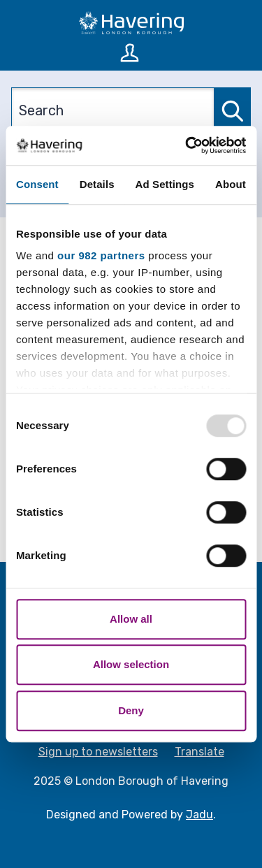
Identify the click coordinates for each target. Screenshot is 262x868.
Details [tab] (97, 184)
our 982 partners (101, 255)
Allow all (131, 619)
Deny (131, 710)
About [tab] (231, 184)
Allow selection (131, 664)
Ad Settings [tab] (165, 184)
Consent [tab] (37, 184)
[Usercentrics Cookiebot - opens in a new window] (187, 145)
